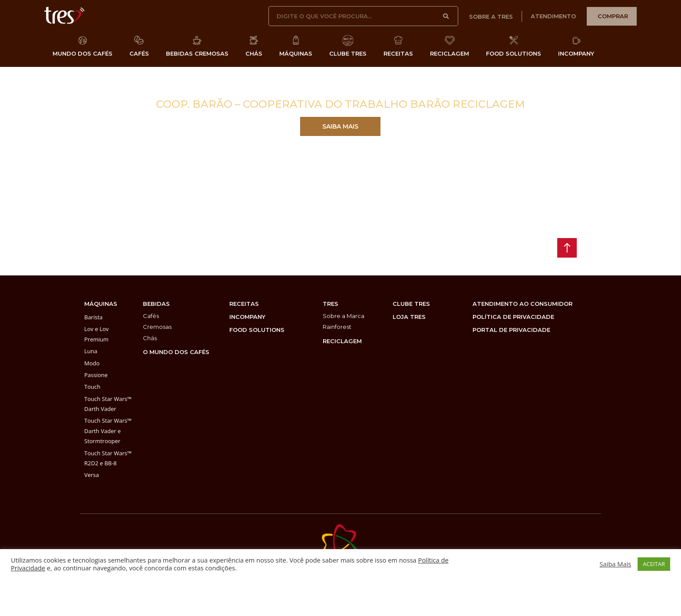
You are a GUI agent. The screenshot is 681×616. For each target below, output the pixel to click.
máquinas (101, 304)
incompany (247, 317)
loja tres (409, 317)
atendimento (553, 16)
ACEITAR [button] (654, 564)
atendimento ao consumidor (522, 304)
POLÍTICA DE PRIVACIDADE (513, 317)
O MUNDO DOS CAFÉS (176, 352)
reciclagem (342, 341)
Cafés (151, 316)
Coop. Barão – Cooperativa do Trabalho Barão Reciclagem (340, 104)
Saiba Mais (616, 564)
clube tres (411, 304)
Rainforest (337, 327)
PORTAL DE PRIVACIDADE (511, 330)
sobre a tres (491, 17)
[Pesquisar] (446, 16)
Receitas (244, 304)
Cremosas (157, 327)
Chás (150, 338)
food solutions (257, 330)
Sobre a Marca (344, 316)
